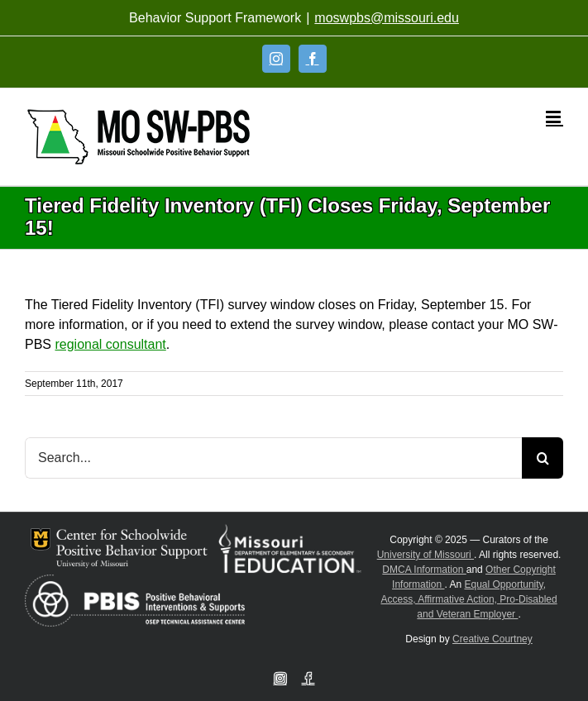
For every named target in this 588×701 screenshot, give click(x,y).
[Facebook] (313, 59)
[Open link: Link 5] (139, 137)
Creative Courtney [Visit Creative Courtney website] (492, 639)
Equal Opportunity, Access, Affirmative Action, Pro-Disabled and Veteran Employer (468, 599)
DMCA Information (424, 570)
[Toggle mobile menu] (555, 117)
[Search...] (273, 458)
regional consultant (110, 344)
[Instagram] (276, 59)
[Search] (543, 458)
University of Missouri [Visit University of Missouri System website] (425, 555)
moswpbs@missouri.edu (387, 18)
